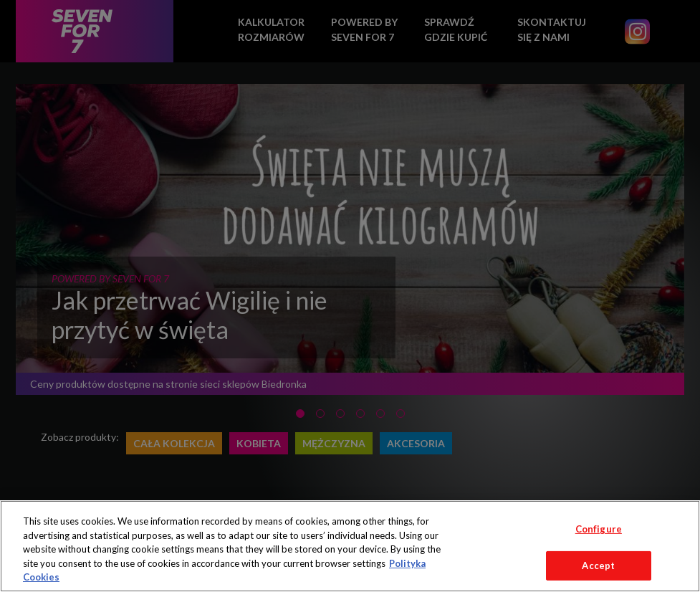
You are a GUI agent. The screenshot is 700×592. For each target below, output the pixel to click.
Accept (598, 565)
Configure (599, 529)
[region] (350, 546)
